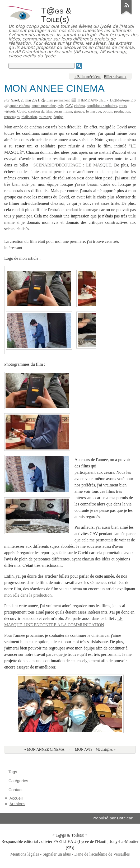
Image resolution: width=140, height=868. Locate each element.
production (122, 111)
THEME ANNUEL (91, 100)
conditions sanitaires (102, 106)
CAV (69, 106)
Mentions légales (25, 854)
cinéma (80, 106)
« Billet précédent (88, 77)
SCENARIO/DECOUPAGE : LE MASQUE (72, 165)
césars (58, 111)
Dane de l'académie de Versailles (102, 854)
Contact (15, 790)
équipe (59, 117)
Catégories (18, 781)
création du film (40, 111)
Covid (22, 111)
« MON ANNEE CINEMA (44, 749)
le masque (94, 111)
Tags (13, 772)
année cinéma (20, 106)
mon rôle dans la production (28, 595)
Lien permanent (58, 100)
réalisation (29, 117)
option (108, 111)
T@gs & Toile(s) (56, 15)
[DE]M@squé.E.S (122, 100)
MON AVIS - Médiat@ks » (95, 749)
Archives (17, 804)
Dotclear (125, 818)
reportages (12, 117)
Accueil (16, 798)
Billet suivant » (115, 77)
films (68, 111)
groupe (79, 111)
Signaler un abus (57, 854)
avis (61, 106)
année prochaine (44, 106)
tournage (45, 117)
